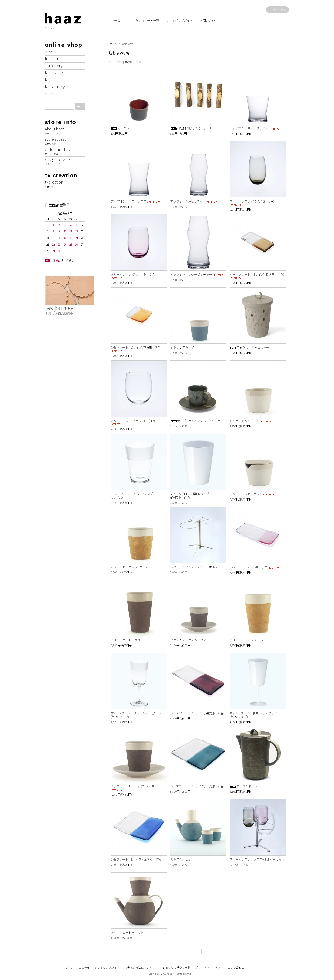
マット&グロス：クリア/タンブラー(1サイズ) (135, 496)
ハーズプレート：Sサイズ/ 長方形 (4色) (257, 276)
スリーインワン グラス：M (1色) (133, 276)
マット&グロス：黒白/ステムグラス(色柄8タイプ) (254, 715)
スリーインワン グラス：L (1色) (133, 422)
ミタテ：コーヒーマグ (126, 640)
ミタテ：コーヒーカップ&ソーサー (134, 788)
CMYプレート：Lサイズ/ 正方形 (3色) (136, 859)
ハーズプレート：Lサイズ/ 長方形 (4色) (197, 713)
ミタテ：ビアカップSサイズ (130, 567)
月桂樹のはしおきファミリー (193, 128)
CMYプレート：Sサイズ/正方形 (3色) (136, 349)
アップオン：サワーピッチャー (197, 274)
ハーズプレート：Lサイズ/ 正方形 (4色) (197, 786)
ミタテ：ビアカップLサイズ (248, 640)
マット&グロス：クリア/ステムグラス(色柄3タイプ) (136, 715)
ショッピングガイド (179, 20)
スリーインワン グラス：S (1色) (252, 203)
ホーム (116, 20)
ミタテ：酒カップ (182, 347)
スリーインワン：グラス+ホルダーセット (257, 859)
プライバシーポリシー (209, 968)
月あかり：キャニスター (249, 347)
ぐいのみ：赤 (123, 128)
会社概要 (84, 968)
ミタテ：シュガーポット (252, 494)
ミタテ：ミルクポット (251, 421)
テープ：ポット (243, 786)
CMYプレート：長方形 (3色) (255, 567)
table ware (127, 44)
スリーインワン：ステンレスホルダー (196, 567)
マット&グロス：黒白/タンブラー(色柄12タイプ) (193, 496)
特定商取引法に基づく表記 (174, 968)
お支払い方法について (138, 968)
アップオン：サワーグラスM (255, 128)
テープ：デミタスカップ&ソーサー (197, 421)
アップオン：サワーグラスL (136, 201)
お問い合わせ (209, 20)
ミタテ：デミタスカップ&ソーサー (194, 640)
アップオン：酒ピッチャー (194, 201)
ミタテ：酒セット (182, 859)
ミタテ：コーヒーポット (127, 932)
